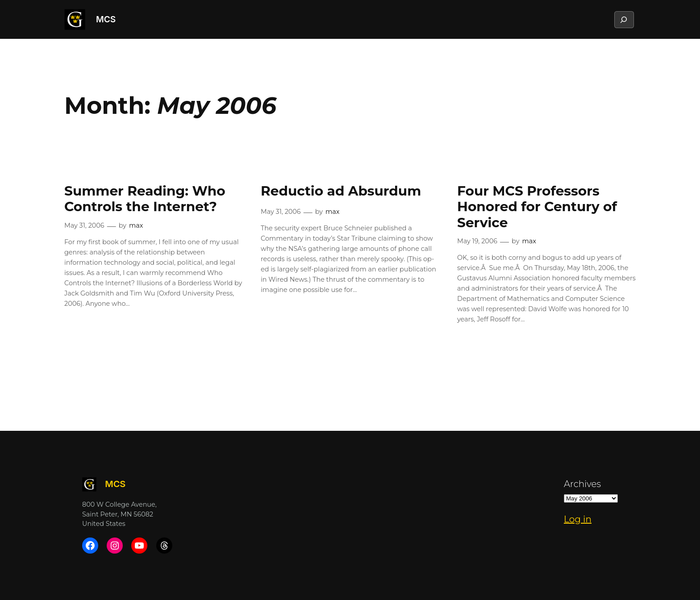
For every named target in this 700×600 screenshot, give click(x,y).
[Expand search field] (624, 20)
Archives (582, 484)
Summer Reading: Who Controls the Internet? (145, 199)
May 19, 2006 (477, 241)
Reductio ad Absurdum (341, 191)
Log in (578, 519)
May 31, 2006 (84, 225)
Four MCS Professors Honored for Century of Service (537, 207)
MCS (106, 19)
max (136, 225)
